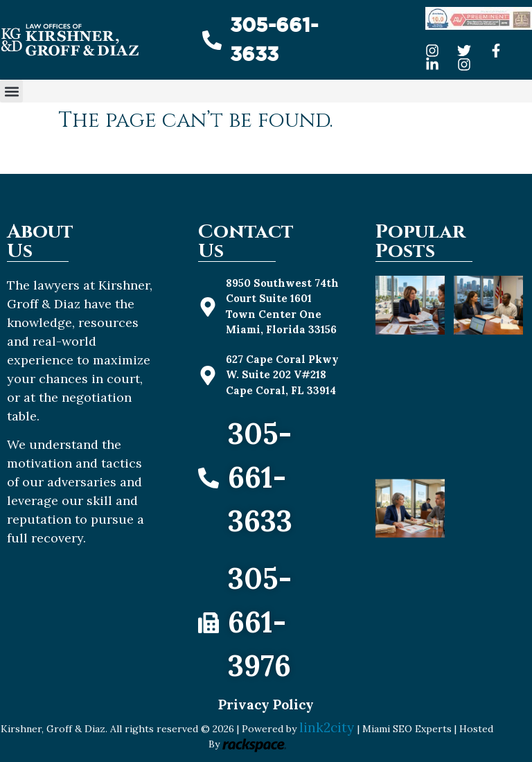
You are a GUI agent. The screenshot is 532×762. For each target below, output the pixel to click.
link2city (328, 727)
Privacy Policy (266, 705)
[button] (11, 91)
